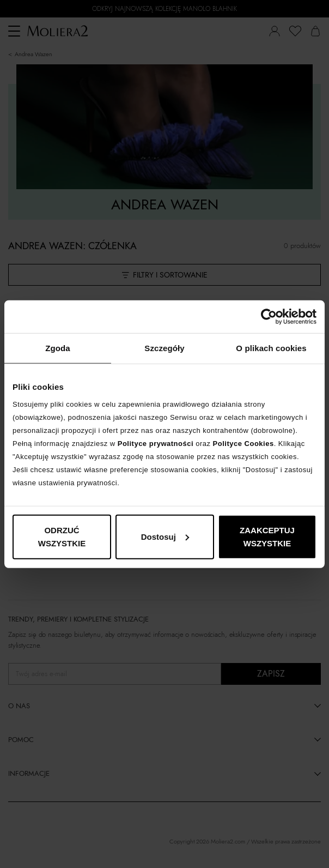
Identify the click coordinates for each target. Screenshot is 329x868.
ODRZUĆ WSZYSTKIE (62, 536)
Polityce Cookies (243, 443)
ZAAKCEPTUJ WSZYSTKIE (267, 536)
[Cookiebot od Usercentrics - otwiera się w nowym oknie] (269, 317)
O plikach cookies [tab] (271, 348)
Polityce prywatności (156, 443)
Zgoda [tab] (58, 348)
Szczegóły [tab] (164, 348)
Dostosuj (165, 536)
